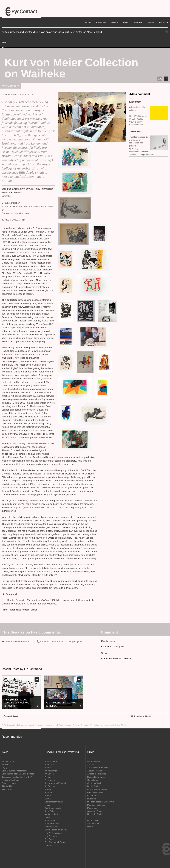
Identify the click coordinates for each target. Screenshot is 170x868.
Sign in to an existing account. (116, 659)
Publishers (92, 808)
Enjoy (5, 767)
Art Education (93, 761)
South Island (93, 823)
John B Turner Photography (15, 771)
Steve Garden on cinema (56, 830)
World (90, 826)
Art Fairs (91, 764)
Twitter (25, 610)
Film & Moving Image (97, 789)
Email (34, 610)
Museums (92, 799)
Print (4, 610)
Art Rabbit (7, 764)
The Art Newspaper (53, 833)
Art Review (50, 786)
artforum (49, 792)
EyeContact (21, 12)
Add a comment (140, 94)
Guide (88, 22)
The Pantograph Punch (55, 842)
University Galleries (96, 814)
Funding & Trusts (95, 792)
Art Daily (49, 777)
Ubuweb (48, 845)
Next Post (11, 716)
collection (12, 300)
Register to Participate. (113, 647)
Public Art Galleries (96, 805)
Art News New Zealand (55, 783)
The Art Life (7, 786)
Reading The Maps (11, 780)
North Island (93, 820)
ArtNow (48, 795)
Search (5, 42)
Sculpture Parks (95, 811)
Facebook (14, 610)
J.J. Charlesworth (53, 808)
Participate (101, 22)
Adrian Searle (51, 761)
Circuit (48, 799)
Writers (114, 22)
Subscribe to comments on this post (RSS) (62, 642)
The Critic (49, 839)
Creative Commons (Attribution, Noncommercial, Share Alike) (99, 725)
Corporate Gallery (95, 783)
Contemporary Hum (54, 802)
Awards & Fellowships (97, 774)
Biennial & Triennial (96, 777)
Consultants (93, 780)
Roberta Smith (51, 826)
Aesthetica (49, 764)
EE (166, 79)
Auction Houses (95, 771)
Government (93, 795)
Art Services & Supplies (98, 767)
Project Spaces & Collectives (100, 802)
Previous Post (141, 716)
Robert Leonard (9, 783)
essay (11, 348)
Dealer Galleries (95, 786)
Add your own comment (17, 642)
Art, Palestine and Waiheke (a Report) (61, 704)
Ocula (47, 817)
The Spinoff (7, 789)
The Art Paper (51, 836)
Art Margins (50, 780)
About (126, 22)
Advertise (138, 22)
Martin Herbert (51, 814)
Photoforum (50, 820)
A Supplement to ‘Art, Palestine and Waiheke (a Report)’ (16, 703)
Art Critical (49, 774)
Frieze (47, 805)
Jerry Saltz (49, 811)
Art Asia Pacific (52, 771)
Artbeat (48, 789)
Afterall (48, 767)
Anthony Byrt (8, 761)
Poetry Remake (52, 823)
